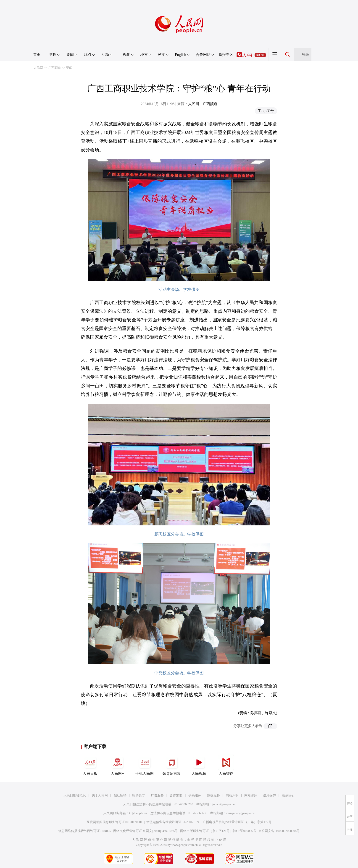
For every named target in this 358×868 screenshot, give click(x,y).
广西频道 (55, 68)
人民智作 (226, 765)
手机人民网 (145, 765)
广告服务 (157, 795)
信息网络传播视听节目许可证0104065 (85, 831)
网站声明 (232, 795)
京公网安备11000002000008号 (279, 831)
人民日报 (90, 765)
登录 (305, 55)
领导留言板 (172, 765)
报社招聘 (120, 795)
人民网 (38, 68)
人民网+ (117, 765)
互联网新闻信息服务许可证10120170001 (115, 822)
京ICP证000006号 (244, 831)
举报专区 (226, 55)
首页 (37, 55)
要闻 (69, 68)
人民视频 (199, 765)
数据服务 (213, 795)
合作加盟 (176, 795)
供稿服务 (195, 795)
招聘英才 (139, 795)
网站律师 (251, 795)
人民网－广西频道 (203, 104)
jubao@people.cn (224, 804)
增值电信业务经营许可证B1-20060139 (173, 822)
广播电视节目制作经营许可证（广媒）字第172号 (237, 822)
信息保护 (269, 795)
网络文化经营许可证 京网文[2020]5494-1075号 (146, 831)
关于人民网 (100, 795)
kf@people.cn (138, 813)
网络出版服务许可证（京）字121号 (205, 831)
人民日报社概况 (75, 795)
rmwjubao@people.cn (240, 813)
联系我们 (288, 795)
